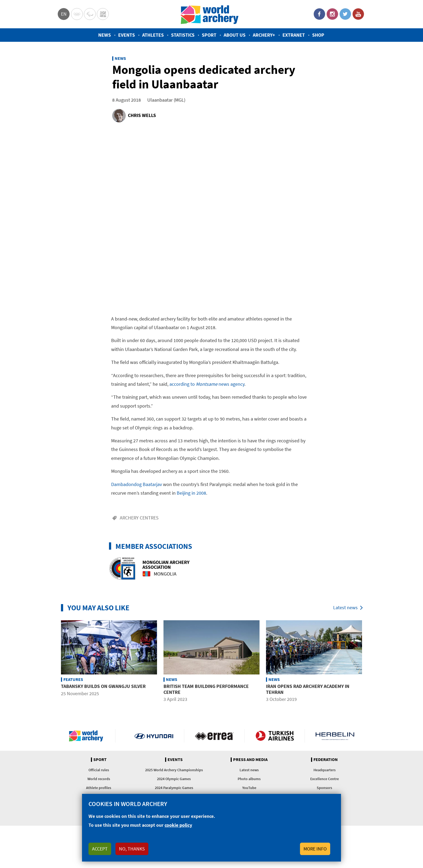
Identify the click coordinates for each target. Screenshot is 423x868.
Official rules (99, 770)
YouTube (358, 14)
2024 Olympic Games (174, 779)
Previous (54, 662)
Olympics (77, 14)
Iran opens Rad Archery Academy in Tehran (308, 689)
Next (369, 662)
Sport (209, 35)
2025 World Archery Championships (174, 770)
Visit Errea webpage (214, 736)
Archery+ (264, 35)
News (105, 35)
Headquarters (325, 770)
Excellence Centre (325, 779)
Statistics (183, 35)
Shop (318, 35)
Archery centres (139, 518)
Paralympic (90, 14)
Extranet (294, 35)
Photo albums (249, 779)
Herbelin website (335, 736)
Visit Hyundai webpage (154, 736)
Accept (100, 849)
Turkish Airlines (275, 736)
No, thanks (132, 849)
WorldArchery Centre (103, 14)
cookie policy (178, 825)
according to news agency (207, 384)
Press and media (250, 760)
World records (99, 779)
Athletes (153, 35)
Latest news (345, 607)
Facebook (319, 14)
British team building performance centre (206, 689)
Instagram (332, 14)
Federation (326, 760)
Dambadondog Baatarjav (137, 484)
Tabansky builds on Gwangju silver (103, 686)
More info (315, 849)
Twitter (345, 14)
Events (127, 35)
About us (235, 35)
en (64, 14)
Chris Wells (142, 115)
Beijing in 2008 (191, 493)
